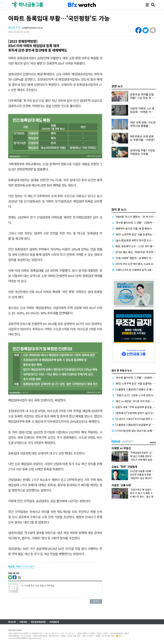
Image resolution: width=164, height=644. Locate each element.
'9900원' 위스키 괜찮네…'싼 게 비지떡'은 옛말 (140, 217)
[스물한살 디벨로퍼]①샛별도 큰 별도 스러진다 (140, 389)
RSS (119, 636)
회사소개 (12, 622)
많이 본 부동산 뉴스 (122, 370)
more (153, 442)
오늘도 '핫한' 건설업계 (124, 467)
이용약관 (23, 622)
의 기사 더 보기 (21, 566)
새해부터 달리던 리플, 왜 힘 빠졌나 (134, 228)
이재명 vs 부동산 (121, 448)
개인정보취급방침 (38, 622)
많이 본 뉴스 (119, 209)
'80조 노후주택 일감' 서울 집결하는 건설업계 (139, 234)
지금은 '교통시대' (122, 485)
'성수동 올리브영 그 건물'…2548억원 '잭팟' (138, 223)
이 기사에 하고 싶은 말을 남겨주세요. (61, 590)
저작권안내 (54, 622)
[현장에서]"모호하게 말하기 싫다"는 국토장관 (139, 413)
